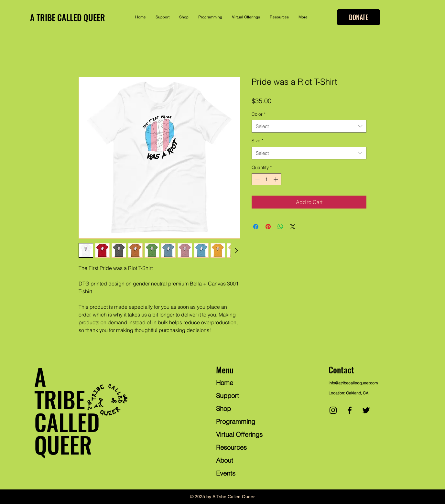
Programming (236, 421)
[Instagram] (333, 410)
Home (225, 383)
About (225, 460)
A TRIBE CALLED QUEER (68, 17)
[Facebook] (350, 410)
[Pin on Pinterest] (268, 227)
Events (226, 473)
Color (259, 114)
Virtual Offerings (239, 434)
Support (228, 396)
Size (257, 141)
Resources (231, 447)
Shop (223, 408)
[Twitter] (366, 410)
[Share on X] (293, 227)
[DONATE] (358, 17)
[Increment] (276, 179)
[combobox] (309, 126)
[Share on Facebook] (256, 227)
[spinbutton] (266, 179)
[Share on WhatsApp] (280, 227)
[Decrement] (257, 179)
